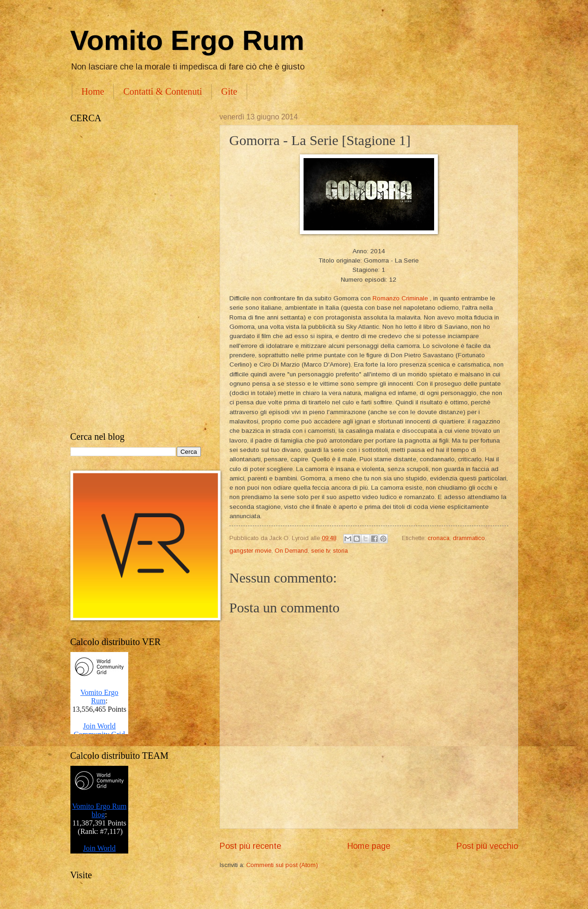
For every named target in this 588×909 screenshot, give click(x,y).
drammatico (469, 538)
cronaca (439, 538)
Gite (229, 91)
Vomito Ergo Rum (187, 40)
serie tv (320, 551)
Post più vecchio (487, 846)
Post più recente (250, 846)
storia (340, 551)
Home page (369, 846)
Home (93, 91)
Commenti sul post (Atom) (282, 865)
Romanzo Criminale (400, 298)
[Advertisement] (136, 278)
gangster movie (250, 551)
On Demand (291, 551)
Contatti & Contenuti (163, 91)
